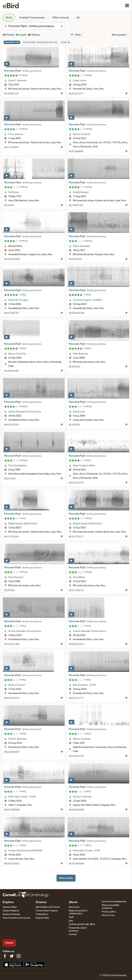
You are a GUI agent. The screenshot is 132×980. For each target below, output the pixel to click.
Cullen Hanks (80, 81)
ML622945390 (76, 313)
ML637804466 (76, 864)
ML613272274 (76, 483)
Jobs (71, 921)
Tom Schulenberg (17, 466)
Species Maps (10, 907)
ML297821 (10, 590)
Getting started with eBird (82, 924)
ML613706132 (76, 590)
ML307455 (74, 425)
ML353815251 (12, 94)
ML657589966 (12, 810)
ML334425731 (76, 756)
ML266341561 (12, 371)
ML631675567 (12, 425)
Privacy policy (109, 912)
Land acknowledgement (114, 902)
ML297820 (74, 367)
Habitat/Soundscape (32, 18)
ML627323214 (12, 698)
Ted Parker (14, 192)
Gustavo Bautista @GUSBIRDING (25, 851)
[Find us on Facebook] (5, 956)
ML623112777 (76, 698)
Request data (42, 918)
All (78, 18)
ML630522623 (76, 644)
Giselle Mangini (81, 192)
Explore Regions (11, 911)
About (73, 902)
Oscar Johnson (16, 134)
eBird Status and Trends (48, 907)
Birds (9, 18)
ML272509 (10, 479)
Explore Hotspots (12, 914)
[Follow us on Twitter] (12, 956)
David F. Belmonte (17, 81)
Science (41, 902)
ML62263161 (75, 259)
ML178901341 (76, 205)
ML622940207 (12, 752)
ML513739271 (76, 537)
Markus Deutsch (17, 685)
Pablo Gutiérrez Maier (84, 466)
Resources (74, 907)
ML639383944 (12, 259)
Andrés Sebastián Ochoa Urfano (25, 412)
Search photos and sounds (16, 918)
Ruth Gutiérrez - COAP (84, 685)
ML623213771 (76, 94)
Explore (8, 902)
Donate (9, 943)
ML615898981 (76, 151)
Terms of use (108, 915)
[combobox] (34, 26)
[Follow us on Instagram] (19, 956)
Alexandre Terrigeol (18, 300)
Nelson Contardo (82, 134)
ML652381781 (12, 313)
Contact (73, 934)
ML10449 (9, 205)
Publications (42, 914)
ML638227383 (12, 644)
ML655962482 (76, 810)
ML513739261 (12, 537)
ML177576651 (12, 147)
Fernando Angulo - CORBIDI (87, 300)
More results (66, 878)
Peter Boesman (80, 354)
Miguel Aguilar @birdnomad (23, 524)
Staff (71, 917)
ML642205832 (12, 864)
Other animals (61, 18)
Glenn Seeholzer (81, 246)
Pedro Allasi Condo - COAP (22, 797)
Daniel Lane (79, 412)
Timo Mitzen (79, 577)
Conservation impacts (47, 911)
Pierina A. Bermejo (82, 797)
